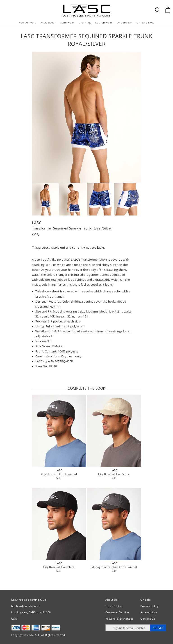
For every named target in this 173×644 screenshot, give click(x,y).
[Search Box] (158, 10)
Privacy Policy (149, 606)
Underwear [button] (124, 22)
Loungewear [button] (104, 22)
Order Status (114, 606)
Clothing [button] (85, 22)
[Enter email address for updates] (128, 628)
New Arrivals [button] (27, 22)
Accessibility (149, 612)
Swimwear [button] (67, 22)
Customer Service (117, 612)
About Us (112, 600)
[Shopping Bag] (168, 10)
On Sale (146, 600)
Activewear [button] (48, 22)
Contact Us (148, 619)
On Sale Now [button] (145, 22)
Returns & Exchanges (120, 619)
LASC (37, 223)
